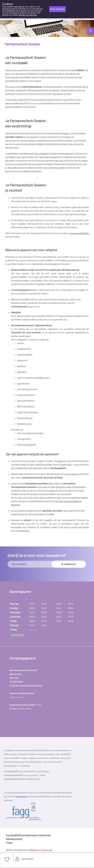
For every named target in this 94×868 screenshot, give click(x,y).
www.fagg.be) (22, 796)
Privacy (9, 843)
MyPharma (33, 850)
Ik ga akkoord (57, 9)
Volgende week (17, 635)
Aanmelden (27, 859)
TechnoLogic (46, 850)
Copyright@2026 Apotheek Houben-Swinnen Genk (28, 835)
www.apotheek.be (80, 233)
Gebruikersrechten (14, 839)
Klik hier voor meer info (28, 15)
